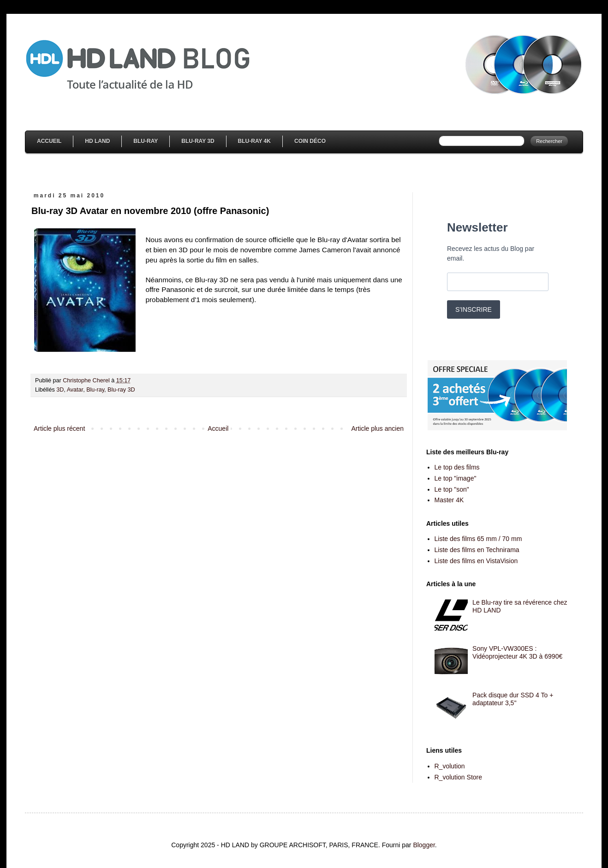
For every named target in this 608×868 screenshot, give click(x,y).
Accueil (49, 141)
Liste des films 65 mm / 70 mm (478, 539)
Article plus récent (59, 428)
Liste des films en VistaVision (476, 561)
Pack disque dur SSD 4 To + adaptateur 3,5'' (513, 699)
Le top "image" (456, 478)
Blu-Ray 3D (198, 141)
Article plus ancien (377, 428)
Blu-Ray (146, 141)
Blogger (424, 845)
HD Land (97, 141)
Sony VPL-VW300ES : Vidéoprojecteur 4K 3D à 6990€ (517, 652)
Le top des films (457, 467)
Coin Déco (310, 141)
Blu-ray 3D (121, 390)
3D (60, 390)
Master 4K (449, 500)
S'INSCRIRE (474, 309)
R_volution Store (459, 777)
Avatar (75, 390)
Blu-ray (95, 390)
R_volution (450, 766)
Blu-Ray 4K (254, 141)
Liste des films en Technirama (477, 550)
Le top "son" (452, 489)
